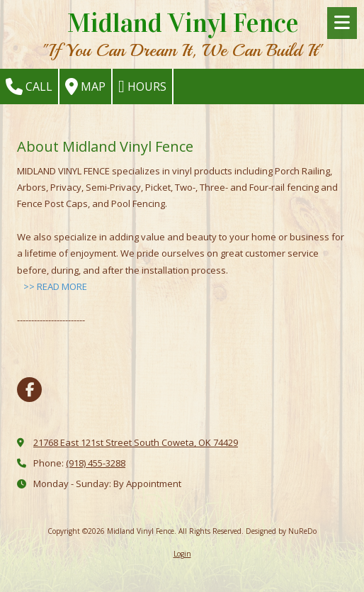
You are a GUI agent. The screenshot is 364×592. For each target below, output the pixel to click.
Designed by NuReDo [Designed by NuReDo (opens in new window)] (281, 531)
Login (182, 554)
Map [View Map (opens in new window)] (85, 86)
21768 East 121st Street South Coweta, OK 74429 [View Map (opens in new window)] (136, 442)
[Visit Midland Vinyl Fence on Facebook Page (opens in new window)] (29, 390)
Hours (142, 86)
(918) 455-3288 (96, 463)
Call (29, 86)
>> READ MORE (55, 286)
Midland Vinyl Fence (183, 23)
